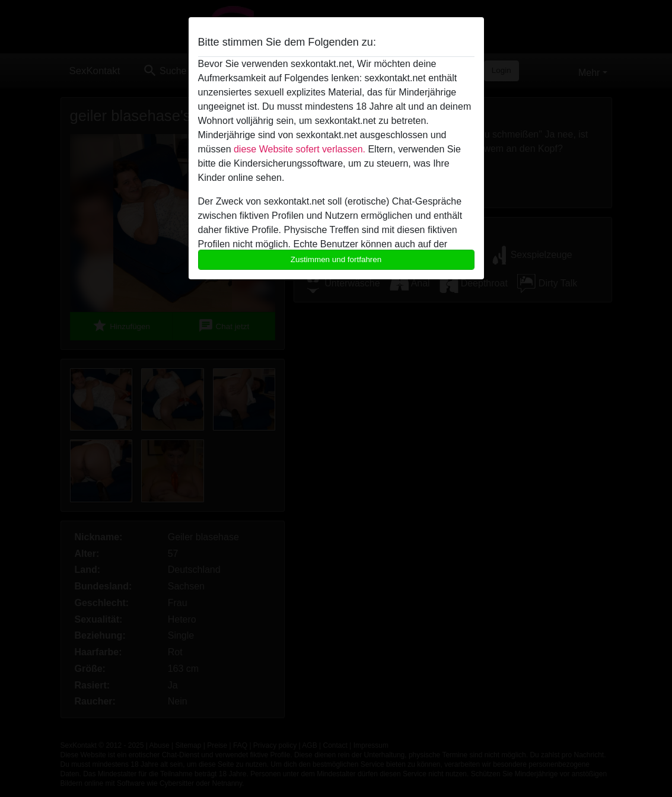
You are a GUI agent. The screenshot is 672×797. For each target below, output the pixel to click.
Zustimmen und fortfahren (336, 259)
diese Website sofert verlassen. (300, 149)
